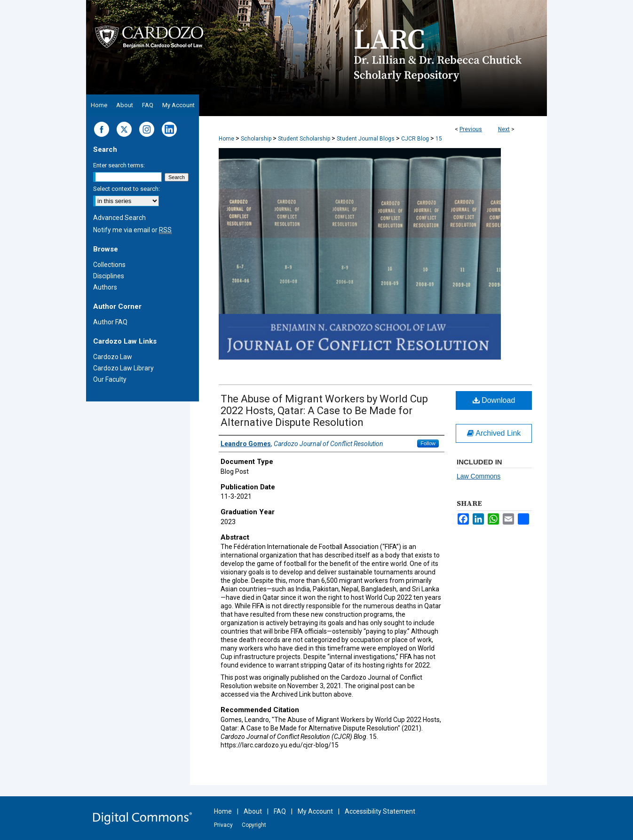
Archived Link (494, 433)
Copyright (254, 825)
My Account (315, 811)
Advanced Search (119, 218)
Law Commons (479, 476)
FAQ (280, 811)
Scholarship (256, 139)
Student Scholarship (304, 139)
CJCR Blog (415, 139)
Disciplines (109, 276)
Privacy (223, 825)
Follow (428, 443)
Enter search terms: (119, 165)
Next (504, 129)
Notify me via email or (132, 230)
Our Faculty (110, 379)
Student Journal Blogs (366, 139)
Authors (105, 287)
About (253, 811)
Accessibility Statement (380, 811)
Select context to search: (127, 189)
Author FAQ (110, 322)
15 (439, 139)
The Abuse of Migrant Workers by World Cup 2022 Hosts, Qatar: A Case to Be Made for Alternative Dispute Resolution (324, 411)
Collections (109, 265)
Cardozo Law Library (123, 368)
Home (226, 139)
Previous (471, 129)
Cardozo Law (113, 357)
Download (494, 400)
